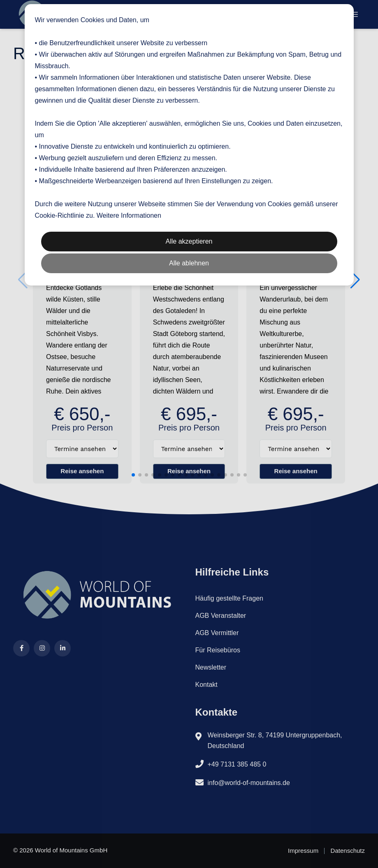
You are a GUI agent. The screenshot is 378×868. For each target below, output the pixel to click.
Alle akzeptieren (189, 241)
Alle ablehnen (189, 263)
